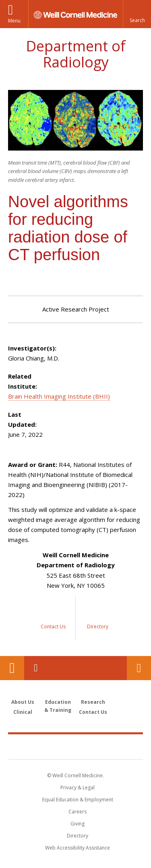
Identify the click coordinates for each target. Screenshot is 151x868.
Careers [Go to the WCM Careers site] (78, 812)
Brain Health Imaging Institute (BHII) (59, 396)
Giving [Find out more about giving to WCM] (78, 824)
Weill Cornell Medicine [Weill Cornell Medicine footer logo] (76, 746)
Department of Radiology (76, 54)
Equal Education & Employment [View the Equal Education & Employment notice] (78, 800)
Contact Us (139, 668)
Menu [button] (14, 21)
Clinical (23, 712)
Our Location (12, 668)
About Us (23, 702)
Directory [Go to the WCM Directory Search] (78, 836)
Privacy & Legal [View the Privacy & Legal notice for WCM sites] (78, 788)
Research (93, 702)
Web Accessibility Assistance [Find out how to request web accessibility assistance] (78, 848)
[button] (137, 14)
